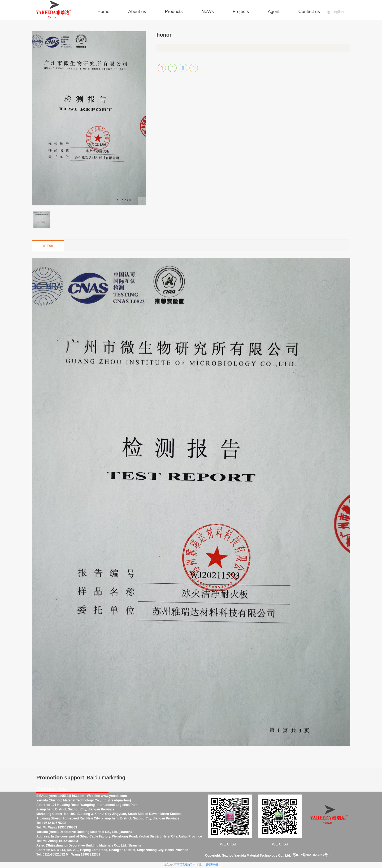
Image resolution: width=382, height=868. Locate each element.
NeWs (208, 12)
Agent (274, 12)
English (335, 12)
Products (174, 12)
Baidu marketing (106, 778)
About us (137, 12)
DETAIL (48, 246)
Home (103, 12)
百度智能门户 (186, 865)
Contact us (309, 12)
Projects (241, 12)
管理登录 (212, 865)
